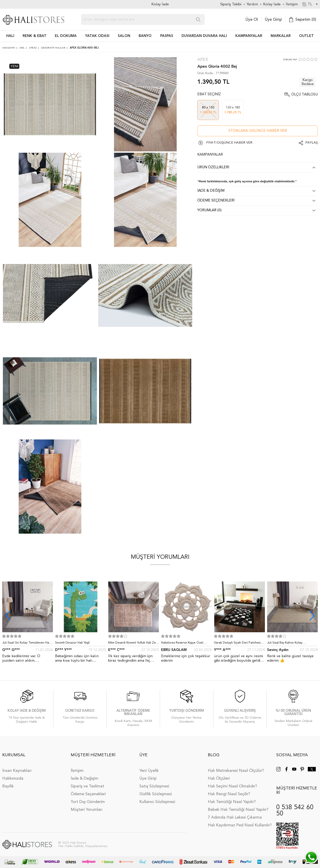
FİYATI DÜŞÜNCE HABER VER (229, 143)
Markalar (281, 36)
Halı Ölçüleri (219, 779)
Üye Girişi (273, 20)
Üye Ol (252, 20)
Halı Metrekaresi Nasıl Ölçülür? (236, 771)
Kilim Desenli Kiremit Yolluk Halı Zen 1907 (133, 644)
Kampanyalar (249, 36)
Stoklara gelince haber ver (258, 131)
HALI (10, 36)
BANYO (145, 36)
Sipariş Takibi (231, 4)
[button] (312, 616)
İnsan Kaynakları (17, 771)
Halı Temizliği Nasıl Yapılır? (232, 802)
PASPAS (167, 36)
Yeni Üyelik (149, 771)
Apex (203, 60)
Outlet (306, 36)
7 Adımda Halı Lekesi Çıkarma (235, 817)
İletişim (77, 771)
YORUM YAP (290, 60)
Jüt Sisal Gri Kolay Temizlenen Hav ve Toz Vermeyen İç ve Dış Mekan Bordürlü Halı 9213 (26, 644)
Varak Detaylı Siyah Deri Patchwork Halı (239, 644)
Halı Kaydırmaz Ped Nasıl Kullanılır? (240, 825)
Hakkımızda (13, 779)
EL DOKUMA (66, 36)
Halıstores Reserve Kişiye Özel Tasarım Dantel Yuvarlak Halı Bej (184, 644)
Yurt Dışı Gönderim (88, 802)
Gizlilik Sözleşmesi (156, 794)
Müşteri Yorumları (87, 810)
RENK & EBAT (35, 36)
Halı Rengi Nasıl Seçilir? (229, 794)
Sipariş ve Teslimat (87, 786)
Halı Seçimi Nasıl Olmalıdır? (232, 786)
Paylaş (312, 143)
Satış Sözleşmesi (154, 786)
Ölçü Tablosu (305, 95)
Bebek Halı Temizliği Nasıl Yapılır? (238, 810)
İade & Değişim (84, 779)
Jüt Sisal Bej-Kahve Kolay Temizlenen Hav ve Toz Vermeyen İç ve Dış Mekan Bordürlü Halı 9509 (292, 644)
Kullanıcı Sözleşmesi (157, 802)
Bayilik (8, 786)
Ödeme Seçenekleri (88, 794)
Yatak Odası (97, 36)
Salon (124, 36)
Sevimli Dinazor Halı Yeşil (72, 643)
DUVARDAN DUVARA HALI (204, 36)
